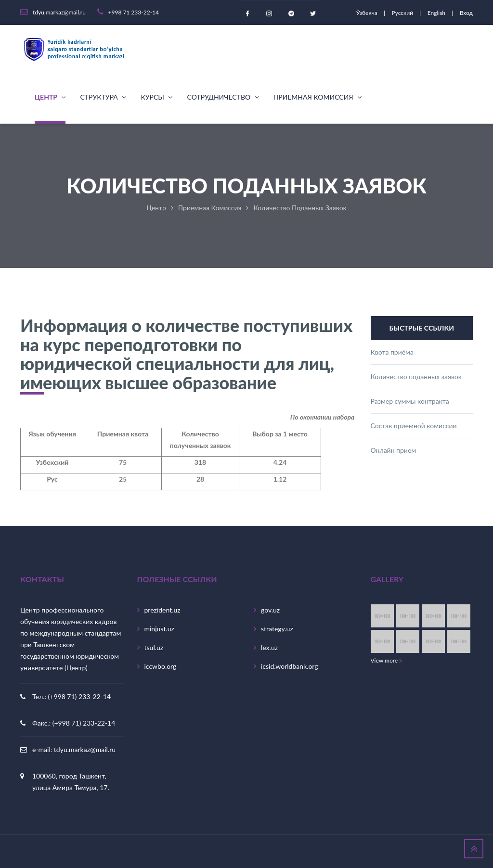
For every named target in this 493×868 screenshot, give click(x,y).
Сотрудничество (223, 97)
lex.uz (269, 647)
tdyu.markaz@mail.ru (85, 749)
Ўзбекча (368, 13)
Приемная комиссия (318, 97)
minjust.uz (159, 629)
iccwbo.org (161, 666)
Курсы (156, 97)
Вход (466, 13)
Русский (403, 13)
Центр (50, 97)
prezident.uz (162, 610)
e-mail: (43, 749)
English (437, 13)
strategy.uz (277, 629)
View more (387, 660)
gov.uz (270, 610)
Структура (103, 97)
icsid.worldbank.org (290, 666)
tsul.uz (154, 647)
